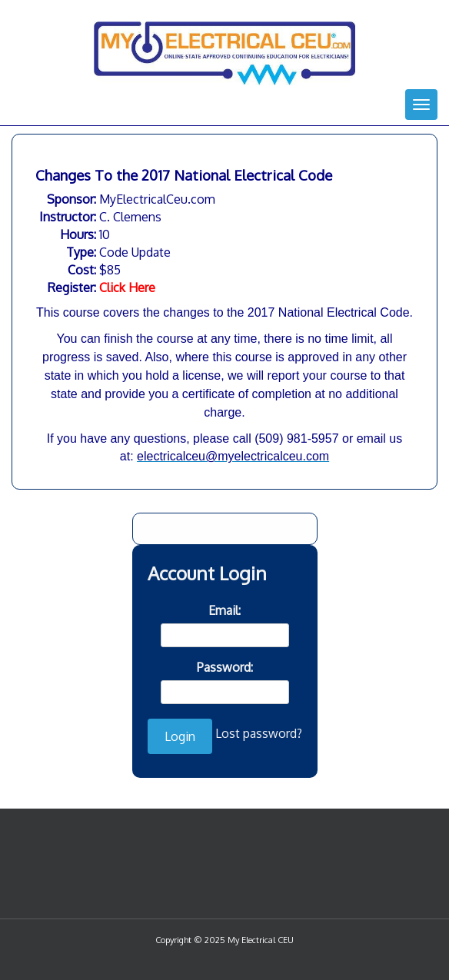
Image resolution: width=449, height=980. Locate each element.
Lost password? (259, 733)
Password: (225, 667)
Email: (224, 610)
